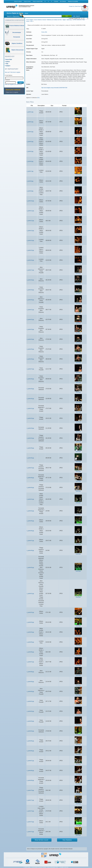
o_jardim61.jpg (30, 701)
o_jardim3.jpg (30, 132)
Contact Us (72, 6)
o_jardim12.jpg (30, 221)
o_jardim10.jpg (30, 201)
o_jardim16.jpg (30, 260)
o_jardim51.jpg (30, 594)
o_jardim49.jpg (30, 550)
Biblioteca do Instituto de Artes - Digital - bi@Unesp (59, 20)
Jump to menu (27, 1)
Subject (8, 66)
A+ (45, 1)
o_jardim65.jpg (30, 741)
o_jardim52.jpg (30, 612)
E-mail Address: (9, 75)
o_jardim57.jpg (30, 662)
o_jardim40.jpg (30, 488)
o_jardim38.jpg (30, 478)
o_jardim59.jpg (30, 682)
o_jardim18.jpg (30, 280)
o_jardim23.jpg (30, 329)
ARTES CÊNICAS (77, 20)
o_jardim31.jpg (30, 408)
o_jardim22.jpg (30, 320)
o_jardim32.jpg (30, 418)
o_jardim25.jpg (30, 349)
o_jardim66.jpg (30, 751)
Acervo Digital (30, 20)
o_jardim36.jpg (30, 458)
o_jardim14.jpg (30, 240)
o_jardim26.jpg (30, 359)
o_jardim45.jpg (30, 521)
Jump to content (18, 1)
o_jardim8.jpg (30, 181)
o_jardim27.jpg (30, 369)
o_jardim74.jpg (30, 832)
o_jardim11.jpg (30, 211)
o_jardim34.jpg (30, 438)
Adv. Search (77, 16)
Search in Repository (13, 16)
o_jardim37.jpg (30, 468)
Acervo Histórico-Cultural (40, 20)
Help (87, 6)
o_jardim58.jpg (30, 672)
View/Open (78, 116)
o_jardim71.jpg (30, 800)
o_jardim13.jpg (30, 231)
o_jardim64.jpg (30, 731)
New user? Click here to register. (13, 72)
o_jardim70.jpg (30, 790)
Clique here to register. (12, 92)
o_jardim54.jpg (30, 632)
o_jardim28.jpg (30, 379)
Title (7, 64)
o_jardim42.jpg (30, 511)
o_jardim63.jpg (30, 721)
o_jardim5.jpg (30, 142)
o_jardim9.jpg (30, 191)
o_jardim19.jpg (30, 290)
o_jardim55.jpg (30, 642)
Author (8, 62)
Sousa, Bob (44, 32)
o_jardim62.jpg (30, 711)
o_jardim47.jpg (30, 541)
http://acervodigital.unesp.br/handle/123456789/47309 (54, 88)
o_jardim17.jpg (30, 270)
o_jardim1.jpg (30, 112)
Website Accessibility (73, 1)
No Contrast (63, 1)
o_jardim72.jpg (30, 811)
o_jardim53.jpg (30, 622)
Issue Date (9, 59)
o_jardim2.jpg (30, 122)
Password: (7, 80)
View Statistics (67, 840)
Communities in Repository (15, 20)
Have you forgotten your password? (13, 84)
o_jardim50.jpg (30, 568)
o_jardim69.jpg (30, 780)
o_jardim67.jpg (30, 761)
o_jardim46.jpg (30, 531)
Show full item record (41, 840)
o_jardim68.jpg (30, 771)
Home (26, 13)
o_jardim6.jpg (30, 161)
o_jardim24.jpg (30, 339)
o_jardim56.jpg (30, 652)
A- (49, 1)
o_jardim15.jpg (30, 250)
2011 (32, 21)
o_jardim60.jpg (30, 691)
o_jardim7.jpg (30, 171)
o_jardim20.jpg (30, 300)
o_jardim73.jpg (30, 822)
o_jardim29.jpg (30, 389)
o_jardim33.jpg (30, 428)
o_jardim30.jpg (30, 399)
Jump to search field (38, 1)
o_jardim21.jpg (30, 310)
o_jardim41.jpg (30, 499)
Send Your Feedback (80, 6)
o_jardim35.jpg (30, 448)
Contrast (56, 1)
